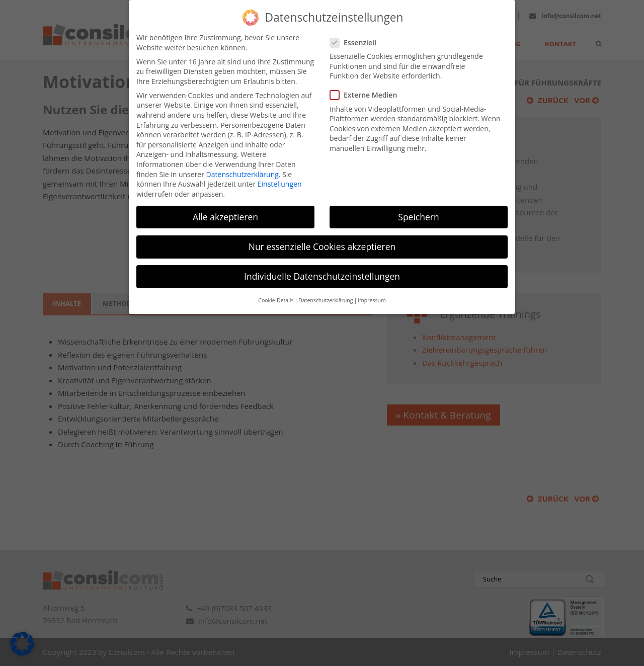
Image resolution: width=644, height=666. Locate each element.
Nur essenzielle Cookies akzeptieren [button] (322, 237)
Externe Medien (368, 86)
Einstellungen (280, 175)
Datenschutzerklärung (243, 165)
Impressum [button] (372, 291)
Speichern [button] (418, 208)
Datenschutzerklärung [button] (326, 291)
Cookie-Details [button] (276, 291)
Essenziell (357, 33)
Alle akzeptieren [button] (225, 208)
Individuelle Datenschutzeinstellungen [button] (322, 267)
